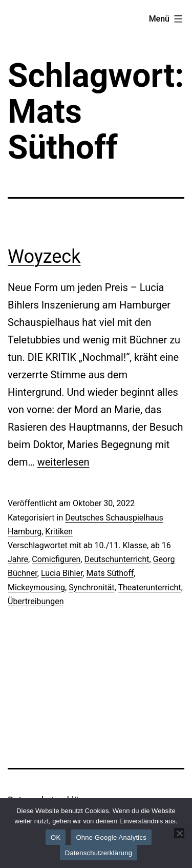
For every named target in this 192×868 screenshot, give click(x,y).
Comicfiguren (56, 559)
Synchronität (91, 587)
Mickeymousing (36, 587)
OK (56, 837)
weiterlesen (63, 462)
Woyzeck (44, 257)
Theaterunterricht (149, 587)
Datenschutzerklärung (99, 853)
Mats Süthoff (110, 573)
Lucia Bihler (62, 573)
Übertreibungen (36, 601)
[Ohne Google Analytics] (179, 833)
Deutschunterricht (116, 559)
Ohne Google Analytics (111, 837)
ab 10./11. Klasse (115, 545)
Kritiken (59, 532)
